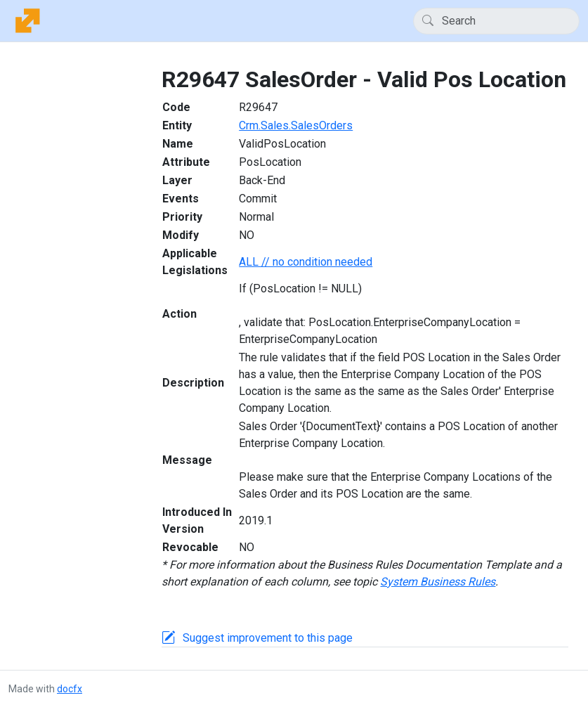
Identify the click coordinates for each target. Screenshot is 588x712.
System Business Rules (438, 582)
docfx (70, 689)
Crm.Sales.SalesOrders (296, 125)
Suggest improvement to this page (268, 638)
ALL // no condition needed (306, 262)
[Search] (496, 21)
